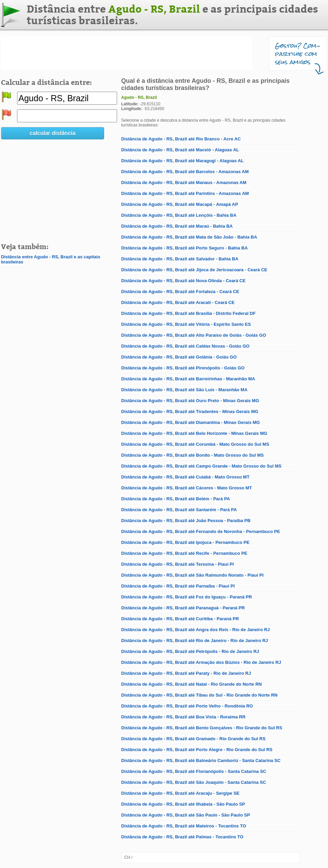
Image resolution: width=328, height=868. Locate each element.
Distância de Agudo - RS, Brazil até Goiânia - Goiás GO (179, 357)
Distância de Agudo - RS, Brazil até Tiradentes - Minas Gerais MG (190, 412)
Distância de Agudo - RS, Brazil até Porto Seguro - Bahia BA (184, 248)
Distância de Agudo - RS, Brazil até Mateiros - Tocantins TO (184, 826)
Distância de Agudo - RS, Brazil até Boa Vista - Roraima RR (183, 717)
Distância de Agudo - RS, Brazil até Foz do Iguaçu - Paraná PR (187, 597)
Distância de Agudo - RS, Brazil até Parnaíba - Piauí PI (178, 586)
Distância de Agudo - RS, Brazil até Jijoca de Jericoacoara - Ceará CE (194, 270)
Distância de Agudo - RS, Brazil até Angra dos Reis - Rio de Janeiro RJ (195, 630)
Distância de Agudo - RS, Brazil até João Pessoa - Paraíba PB (186, 521)
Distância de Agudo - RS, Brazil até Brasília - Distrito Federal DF (188, 313)
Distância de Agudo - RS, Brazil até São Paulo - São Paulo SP (186, 815)
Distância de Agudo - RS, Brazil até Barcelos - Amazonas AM (185, 172)
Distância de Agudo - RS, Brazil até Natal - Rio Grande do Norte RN (191, 684)
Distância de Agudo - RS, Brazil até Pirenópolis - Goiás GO (183, 368)
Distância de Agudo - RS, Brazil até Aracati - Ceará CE (178, 302)
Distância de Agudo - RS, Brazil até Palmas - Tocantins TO (182, 837)
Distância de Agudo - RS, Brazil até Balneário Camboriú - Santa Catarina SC (201, 760)
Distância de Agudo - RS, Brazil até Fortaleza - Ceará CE (180, 292)
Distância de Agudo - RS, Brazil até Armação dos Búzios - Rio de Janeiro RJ (201, 662)
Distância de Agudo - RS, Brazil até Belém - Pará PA (176, 499)
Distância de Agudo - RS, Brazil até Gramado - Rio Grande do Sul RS (193, 739)
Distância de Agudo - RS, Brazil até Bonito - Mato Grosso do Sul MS (192, 455)
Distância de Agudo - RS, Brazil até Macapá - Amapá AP (180, 204)
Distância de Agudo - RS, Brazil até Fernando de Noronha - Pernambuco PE (201, 531)
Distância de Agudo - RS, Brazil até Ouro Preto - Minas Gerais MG (190, 401)
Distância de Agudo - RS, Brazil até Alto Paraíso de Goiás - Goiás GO (194, 335)
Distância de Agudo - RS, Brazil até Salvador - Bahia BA (180, 259)
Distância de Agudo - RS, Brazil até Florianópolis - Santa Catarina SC (194, 771)
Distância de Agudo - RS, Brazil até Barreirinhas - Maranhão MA (188, 379)
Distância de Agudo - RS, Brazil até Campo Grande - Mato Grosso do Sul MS (201, 466)
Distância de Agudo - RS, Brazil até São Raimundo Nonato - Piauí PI (192, 575)
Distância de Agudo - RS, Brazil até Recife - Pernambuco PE (184, 553)
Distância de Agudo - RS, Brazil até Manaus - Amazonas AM (184, 182)
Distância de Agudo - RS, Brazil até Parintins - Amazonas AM (185, 193)
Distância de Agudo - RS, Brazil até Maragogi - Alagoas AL (182, 161)
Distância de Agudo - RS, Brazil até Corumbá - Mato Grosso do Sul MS (195, 444)
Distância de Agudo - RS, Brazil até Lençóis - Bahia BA (179, 215)
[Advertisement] (127, 53)
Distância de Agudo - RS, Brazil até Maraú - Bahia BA (177, 226)
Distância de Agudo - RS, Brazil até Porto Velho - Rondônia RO (187, 706)
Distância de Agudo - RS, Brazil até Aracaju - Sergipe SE (180, 793)
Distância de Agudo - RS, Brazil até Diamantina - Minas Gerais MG (190, 422)
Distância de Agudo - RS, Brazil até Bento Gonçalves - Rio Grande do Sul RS (202, 728)
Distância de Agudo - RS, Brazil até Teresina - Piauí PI (177, 564)
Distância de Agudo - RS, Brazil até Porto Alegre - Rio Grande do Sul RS (197, 750)
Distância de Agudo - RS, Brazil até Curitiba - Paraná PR (180, 619)
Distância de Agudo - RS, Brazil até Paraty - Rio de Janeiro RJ (186, 673)
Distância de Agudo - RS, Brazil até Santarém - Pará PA (179, 510)
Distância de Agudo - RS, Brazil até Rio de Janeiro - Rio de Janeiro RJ (195, 641)
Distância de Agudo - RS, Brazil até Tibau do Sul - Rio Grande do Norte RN (199, 695)
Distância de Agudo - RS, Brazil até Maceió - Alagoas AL (180, 150)
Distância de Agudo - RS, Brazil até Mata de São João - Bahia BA (189, 237)
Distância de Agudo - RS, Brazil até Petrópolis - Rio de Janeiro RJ (190, 651)
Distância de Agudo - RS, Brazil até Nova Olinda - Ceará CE (183, 281)
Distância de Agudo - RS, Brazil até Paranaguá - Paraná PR (183, 608)
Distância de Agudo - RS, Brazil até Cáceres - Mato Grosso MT (187, 488)
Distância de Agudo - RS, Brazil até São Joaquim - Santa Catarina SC (194, 782)
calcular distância (53, 133)
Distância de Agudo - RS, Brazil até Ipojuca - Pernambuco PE (185, 542)
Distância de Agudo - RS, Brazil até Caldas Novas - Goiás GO (185, 346)
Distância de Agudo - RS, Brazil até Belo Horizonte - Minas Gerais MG (194, 433)
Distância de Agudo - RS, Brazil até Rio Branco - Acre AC (181, 139)
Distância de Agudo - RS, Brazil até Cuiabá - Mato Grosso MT (185, 477)
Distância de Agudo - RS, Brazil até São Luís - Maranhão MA (184, 390)
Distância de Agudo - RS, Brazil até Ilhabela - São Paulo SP (183, 804)
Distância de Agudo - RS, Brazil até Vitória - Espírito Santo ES (186, 324)
